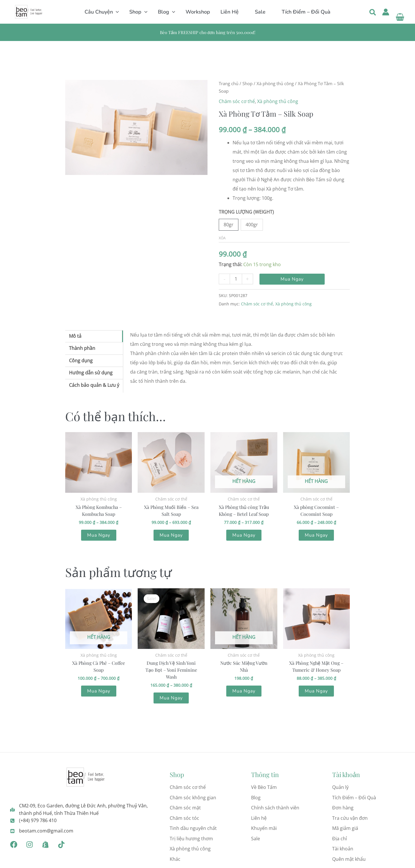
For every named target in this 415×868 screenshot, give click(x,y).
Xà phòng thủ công (275, 83)
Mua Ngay (292, 279)
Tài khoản (343, 849)
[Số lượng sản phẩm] (236, 279)
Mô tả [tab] (75, 336)
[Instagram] (30, 844)
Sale (256, 839)
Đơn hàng (343, 808)
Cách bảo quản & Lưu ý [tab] (94, 385)
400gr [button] (252, 225)
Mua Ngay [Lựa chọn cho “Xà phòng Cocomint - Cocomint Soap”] (316, 535)
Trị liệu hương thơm (191, 839)
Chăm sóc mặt (185, 808)
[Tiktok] (61, 844)
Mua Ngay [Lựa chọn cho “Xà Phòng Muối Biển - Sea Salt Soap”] (171, 535)
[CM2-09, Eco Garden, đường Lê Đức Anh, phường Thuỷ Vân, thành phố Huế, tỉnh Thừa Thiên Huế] (86, 810)
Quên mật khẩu (349, 859)
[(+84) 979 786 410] (33, 821)
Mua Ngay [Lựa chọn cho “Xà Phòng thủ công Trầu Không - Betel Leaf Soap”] (244, 535)
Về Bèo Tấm (264, 787)
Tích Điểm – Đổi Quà (354, 798)
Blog (256, 798)
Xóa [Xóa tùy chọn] (222, 238)
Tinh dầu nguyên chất (193, 828)
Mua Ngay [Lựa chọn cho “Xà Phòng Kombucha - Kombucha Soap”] (99, 535)
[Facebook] (14, 844)
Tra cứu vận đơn (350, 818)
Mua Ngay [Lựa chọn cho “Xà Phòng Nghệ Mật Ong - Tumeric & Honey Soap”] (316, 691)
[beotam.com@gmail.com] (42, 831)
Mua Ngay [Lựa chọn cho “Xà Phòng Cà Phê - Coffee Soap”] (99, 691)
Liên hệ (259, 818)
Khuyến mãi (264, 828)
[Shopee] (45, 844)
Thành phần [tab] (82, 348)
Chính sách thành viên (275, 808)
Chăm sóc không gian (193, 798)
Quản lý (340, 787)
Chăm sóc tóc (184, 818)
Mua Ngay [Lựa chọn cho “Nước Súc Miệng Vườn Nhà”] (244, 691)
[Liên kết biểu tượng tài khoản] (386, 12)
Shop (247, 83)
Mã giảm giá (345, 828)
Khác (175, 859)
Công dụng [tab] (81, 361)
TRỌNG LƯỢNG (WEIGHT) (246, 212)
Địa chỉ (340, 839)
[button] (116, 12)
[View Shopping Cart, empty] (400, 12)
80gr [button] (229, 225)
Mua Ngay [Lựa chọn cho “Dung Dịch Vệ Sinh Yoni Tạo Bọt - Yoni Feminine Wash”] (171, 698)
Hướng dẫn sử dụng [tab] (91, 373)
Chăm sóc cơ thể (237, 101)
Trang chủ (229, 83)
